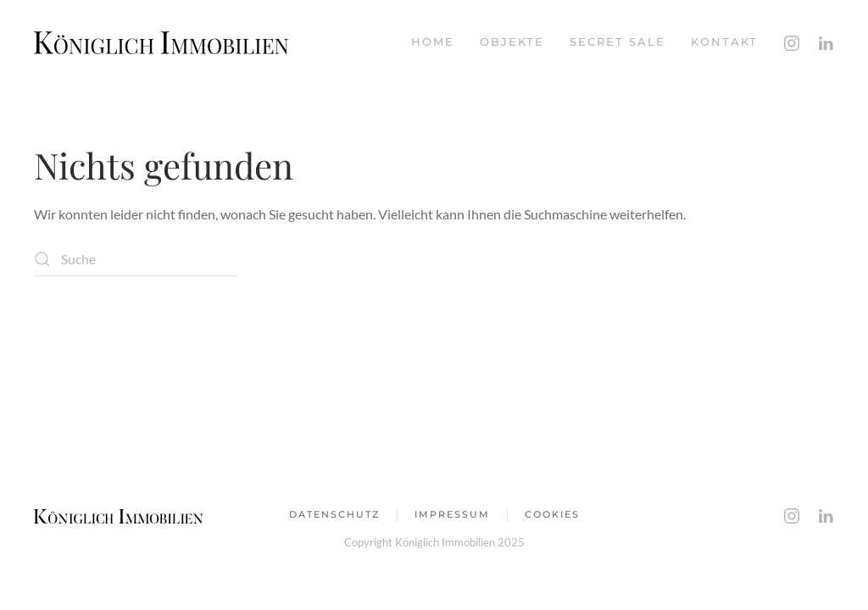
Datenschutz (334, 514)
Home (433, 42)
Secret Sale (618, 42)
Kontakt (724, 42)
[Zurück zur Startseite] (161, 42)
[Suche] (136, 259)
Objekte (512, 42)
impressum (452, 514)
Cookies (552, 514)
